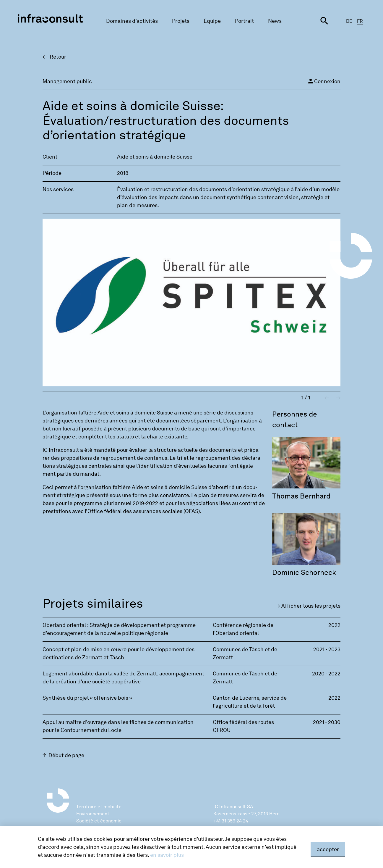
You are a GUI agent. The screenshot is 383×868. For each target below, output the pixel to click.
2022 (334, 625)
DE (349, 21)
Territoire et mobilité (99, 807)
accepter (328, 849)
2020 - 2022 (326, 674)
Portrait (244, 21)
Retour (58, 57)
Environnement (93, 814)
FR (360, 21)
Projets (181, 21)
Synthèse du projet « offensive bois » (87, 698)
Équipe (212, 21)
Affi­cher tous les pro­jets (311, 606)
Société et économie (99, 821)
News (275, 21)
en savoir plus (167, 855)
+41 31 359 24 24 (231, 821)
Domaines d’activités (132, 21)
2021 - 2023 (327, 649)
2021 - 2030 (327, 722)
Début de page (66, 755)
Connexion (324, 81)
